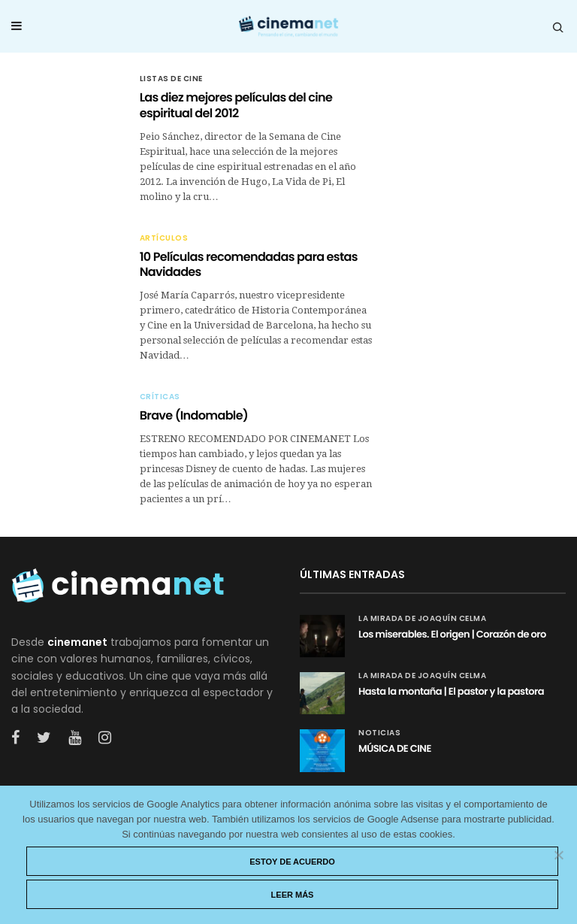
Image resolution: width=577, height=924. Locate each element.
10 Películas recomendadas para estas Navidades (249, 265)
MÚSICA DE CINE (395, 748)
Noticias (379, 733)
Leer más (293, 895)
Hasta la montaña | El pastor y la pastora (451, 691)
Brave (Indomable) (194, 415)
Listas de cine (171, 79)
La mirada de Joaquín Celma (422, 619)
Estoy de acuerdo (292, 862)
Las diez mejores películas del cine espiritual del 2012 (236, 105)
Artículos (164, 238)
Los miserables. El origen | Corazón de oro (452, 634)
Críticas (160, 397)
